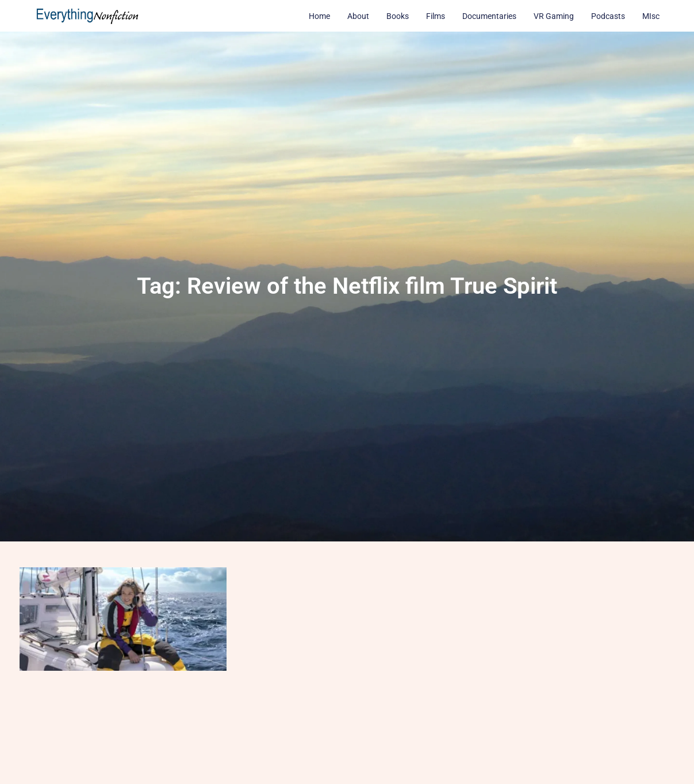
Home (319, 16)
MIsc (651, 16)
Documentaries (489, 16)
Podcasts (608, 16)
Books (398, 16)
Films (436, 16)
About (358, 16)
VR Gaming (554, 16)
